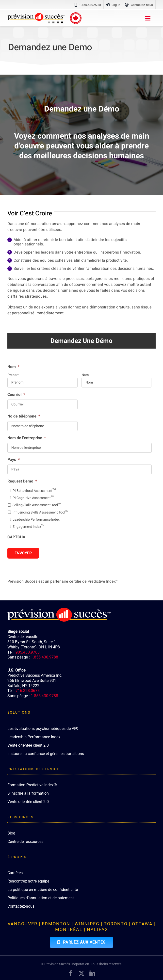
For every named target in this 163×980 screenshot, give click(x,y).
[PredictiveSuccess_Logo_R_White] (59, 610)
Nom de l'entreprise (27, 438)
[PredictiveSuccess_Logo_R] (36, 15)
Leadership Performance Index (36, 520)
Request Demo (22, 481)
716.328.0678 (28, 691)
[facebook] (71, 973)
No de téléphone (24, 416)
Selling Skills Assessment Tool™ (37, 505)
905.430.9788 (28, 652)
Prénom (14, 375)
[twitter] (81, 973)
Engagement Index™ (28, 527)
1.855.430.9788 (44, 657)
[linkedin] (92, 973)
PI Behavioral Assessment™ (34, 491)
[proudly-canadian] (76, 14)
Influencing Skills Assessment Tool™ (40, 512)
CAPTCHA (16, 537)
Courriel (16, 395)
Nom (13, 367)
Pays (14, 460)
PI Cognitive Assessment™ (33, 498)
